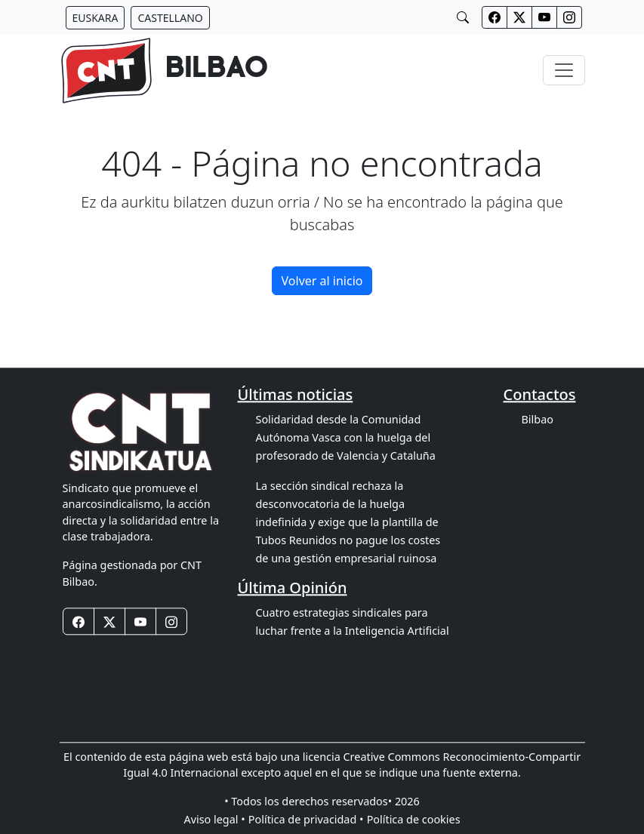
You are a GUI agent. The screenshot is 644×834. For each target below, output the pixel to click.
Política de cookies (414, 819)
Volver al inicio (322, 281)
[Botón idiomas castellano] (170, 18)
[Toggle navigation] (564, 70)
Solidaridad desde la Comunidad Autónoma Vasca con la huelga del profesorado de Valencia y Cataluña (346, 437)
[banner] (164, 71)
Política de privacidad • (306, 819)
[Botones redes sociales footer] (79, 622)
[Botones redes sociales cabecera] (495, 17)
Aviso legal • (214, 819)
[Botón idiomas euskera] (96, 18)
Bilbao (538, 419)
